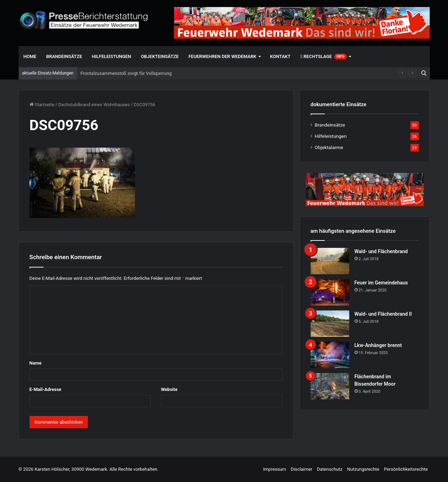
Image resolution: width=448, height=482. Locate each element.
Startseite (42, 105)
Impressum (275, 469)
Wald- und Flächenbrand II (383, 314)
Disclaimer (301, 469)
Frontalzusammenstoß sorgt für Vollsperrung (126, 73)
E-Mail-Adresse (46, 389)
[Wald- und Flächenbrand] (330, 261)
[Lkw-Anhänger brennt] (330, 355)
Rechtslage (324, 57)
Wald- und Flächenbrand (381, 251)
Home (30, 56)
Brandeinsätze (64, 56)
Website (169, 389)
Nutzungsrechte (363, 469)
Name (35, 363)
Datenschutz (330, 469)
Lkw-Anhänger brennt (378, 345)
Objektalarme (329, 147)
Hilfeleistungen (112, 56)
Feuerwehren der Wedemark (222, 56)
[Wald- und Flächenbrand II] (330, 324)
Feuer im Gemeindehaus (381, 283)
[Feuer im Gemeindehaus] (330, 292)
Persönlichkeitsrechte (406, 469)
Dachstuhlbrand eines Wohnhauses (94, 105)
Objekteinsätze (160, 56)
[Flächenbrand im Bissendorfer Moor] (330, 386)
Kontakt (280, 56)
